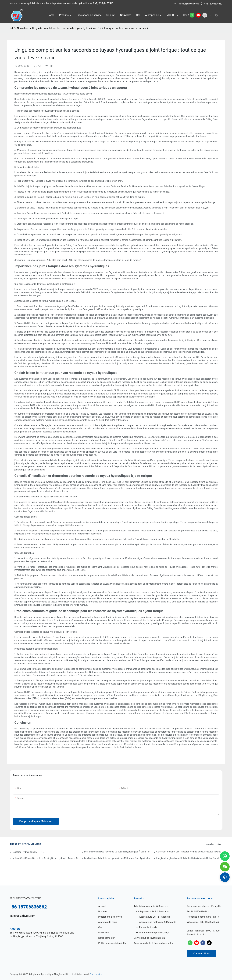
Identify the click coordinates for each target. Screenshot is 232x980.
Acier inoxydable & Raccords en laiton (154, 943)
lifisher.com (82, 974)
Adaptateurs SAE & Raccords (153, 912)
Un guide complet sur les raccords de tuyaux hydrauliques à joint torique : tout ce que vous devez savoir (91, 28)
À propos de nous (108, 922)
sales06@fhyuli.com (187, 4)
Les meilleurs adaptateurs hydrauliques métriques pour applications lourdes (117, 858)
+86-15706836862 (211, 4)
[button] (188, 15)
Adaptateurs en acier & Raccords (151, 906)
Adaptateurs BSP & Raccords (154, 917)
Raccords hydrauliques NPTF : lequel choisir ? (28, 852)
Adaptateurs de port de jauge (154, 933)
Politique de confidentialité (112, 943)
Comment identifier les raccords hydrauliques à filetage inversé (189, 852)
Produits (103, 912)
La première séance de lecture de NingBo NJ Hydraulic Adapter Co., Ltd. (45, 858)
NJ (11, 28)
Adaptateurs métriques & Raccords (157, 922)
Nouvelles (23, 28)
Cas (219, 844)
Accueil (102, 906)
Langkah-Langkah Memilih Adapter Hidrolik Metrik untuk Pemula (188, 858)
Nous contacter (106, 938)
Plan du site (96, 974)
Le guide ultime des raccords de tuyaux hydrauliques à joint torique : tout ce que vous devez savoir (117, 852)
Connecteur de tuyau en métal (150, 938)
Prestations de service (110, 917)
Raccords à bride (148, 927)
